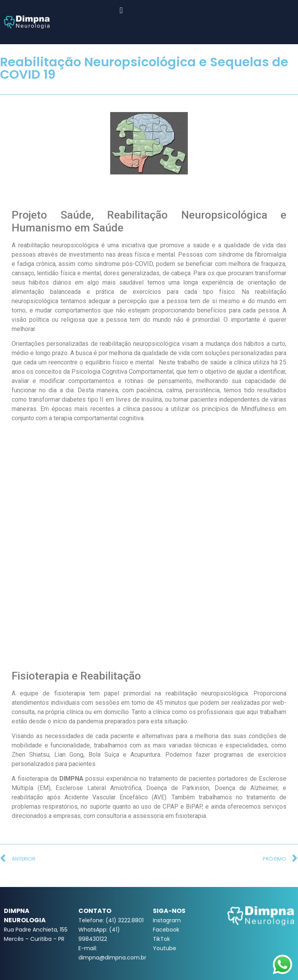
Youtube (165, 948)
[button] (121, 10)
